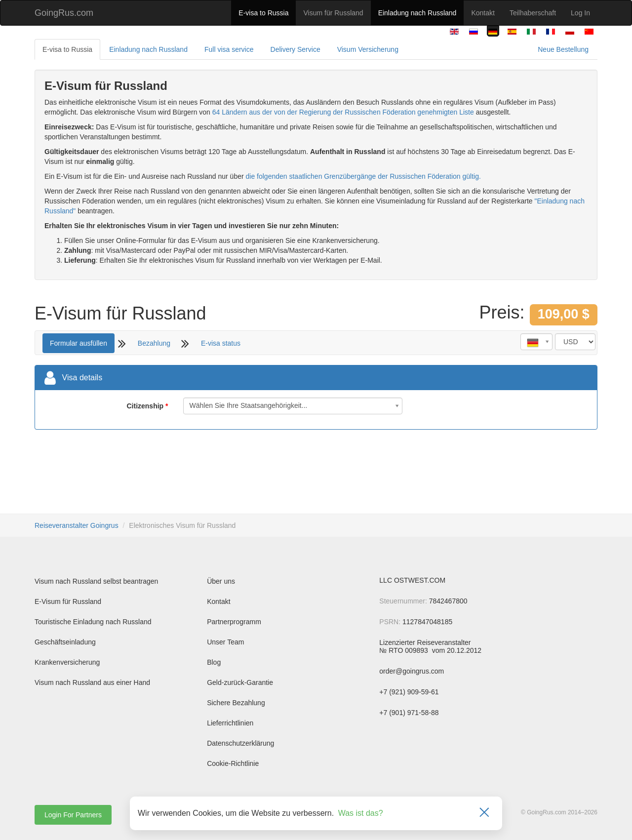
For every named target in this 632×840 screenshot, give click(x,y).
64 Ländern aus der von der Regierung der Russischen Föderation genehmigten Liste (343, 112)
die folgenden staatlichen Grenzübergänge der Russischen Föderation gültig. (363, 176)
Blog (214, 662)
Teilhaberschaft (533, 13)
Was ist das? (361, 813)
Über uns (221, 581)
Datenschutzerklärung (240, 743)
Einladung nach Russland (417, 13)
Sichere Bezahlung (236, 703)
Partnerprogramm (234, 622)
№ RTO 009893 (404, 650)
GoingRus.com (64, 13)
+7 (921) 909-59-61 (409, 692)
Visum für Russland (333, 13)
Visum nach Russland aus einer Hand (92, 682)
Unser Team (225, 642)
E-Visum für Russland (68, 601)
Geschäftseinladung (65, 642)
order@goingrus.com (412, 671)
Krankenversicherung (67, 662)
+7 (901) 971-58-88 (409, 713)
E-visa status (221, 343)
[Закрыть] (484, 813)
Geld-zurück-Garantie (240, 682)
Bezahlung (154, 343)
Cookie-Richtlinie (233, 763)
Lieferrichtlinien (230, 723)
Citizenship (145, 406)
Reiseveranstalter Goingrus (77, 525)
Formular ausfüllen (79, 343)
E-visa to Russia (263, 13)
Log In (580, 13)
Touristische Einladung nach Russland (93, 622)
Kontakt (483, 13)
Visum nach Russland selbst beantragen (96, 581)
